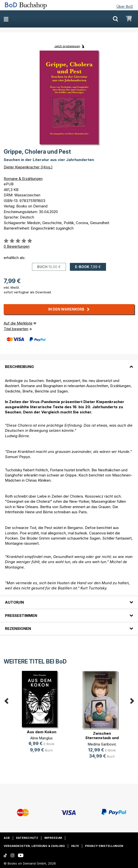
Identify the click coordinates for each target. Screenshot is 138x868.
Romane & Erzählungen (23, 179)
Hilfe (75, 846)
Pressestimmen (21, 616)
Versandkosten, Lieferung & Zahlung (34, 846)
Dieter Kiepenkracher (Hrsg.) (28, 167)
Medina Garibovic (102, 744)
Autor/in (14, 602)
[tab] (69, 364)
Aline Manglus (41, 738)
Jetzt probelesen (67, 46)
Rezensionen (18, 629)
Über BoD (125, 7)
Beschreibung (19, 367)
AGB (7, 838)
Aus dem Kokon (42, 732)
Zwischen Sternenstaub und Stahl (102, 738)
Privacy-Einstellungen (104, 846)
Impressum (53, 838)
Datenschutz (27, 838)
